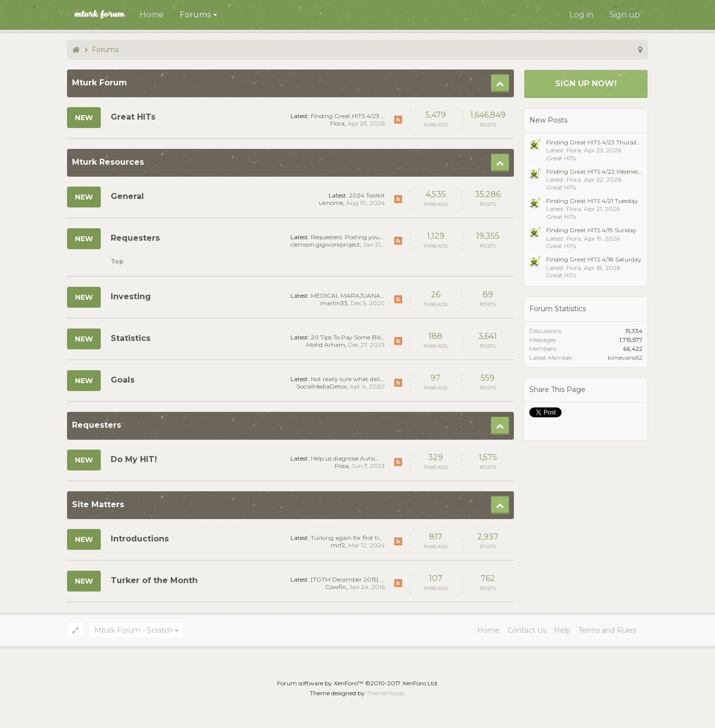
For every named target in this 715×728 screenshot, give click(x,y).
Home (152, 15)
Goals (123, 380)
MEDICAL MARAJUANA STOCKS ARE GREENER (382, 296)
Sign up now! (586, 84)
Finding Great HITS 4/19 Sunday (591, 230)
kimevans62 (625, 358)
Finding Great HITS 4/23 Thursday (359, 116)
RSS (398, 120)
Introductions (140, 539)
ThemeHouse (385, 693)
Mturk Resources (108, 162)
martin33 (334, 303)
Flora (337, 123)
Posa (342, 466)
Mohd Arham (326, 345)
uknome (331, 203)
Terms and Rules (607, 630)
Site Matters (98, 504)
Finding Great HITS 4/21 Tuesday (592, 201)
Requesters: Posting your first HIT (358, 237)
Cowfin (336, 587)
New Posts (548, 120)
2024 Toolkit (367, 195)
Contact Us (527, 630)
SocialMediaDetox (322, 386)
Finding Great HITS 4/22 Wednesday (597, 171)
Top (117, 261)
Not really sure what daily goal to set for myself (377, 379)
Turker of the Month (154, 580)
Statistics (131, 338)
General (127, 196)
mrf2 (338, 545)
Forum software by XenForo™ (358, 683)
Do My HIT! (134, 459)
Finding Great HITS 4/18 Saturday (594, 259)
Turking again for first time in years (361, 538)
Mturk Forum (100, 83)
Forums (195, 15)
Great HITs (133, 117)
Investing (131, 297)
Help (562, 630)
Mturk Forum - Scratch (134, 630)
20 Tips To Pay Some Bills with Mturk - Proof (375, 337)
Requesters (135, 238)
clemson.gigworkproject (325, 244)
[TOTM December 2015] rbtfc (352, 579)
